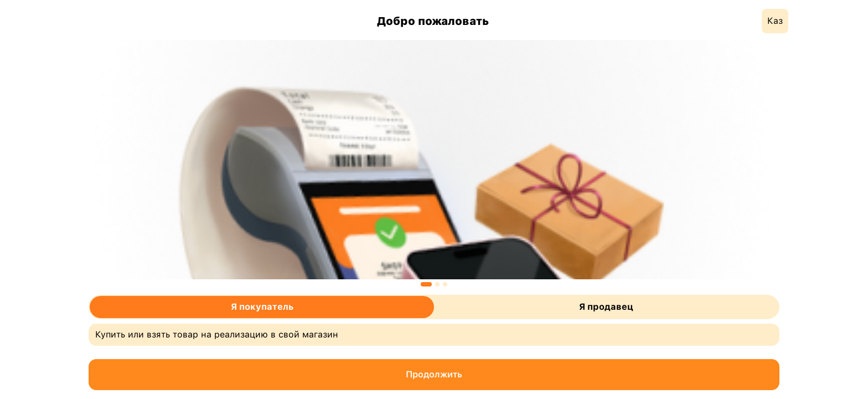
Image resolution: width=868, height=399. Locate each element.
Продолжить (434, 374)
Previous (80, 162)
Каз (775, 21)
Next (788, 162)
